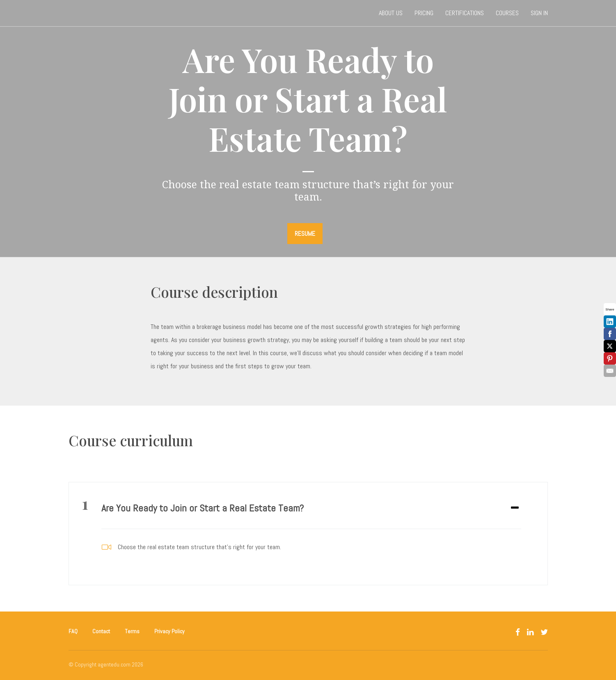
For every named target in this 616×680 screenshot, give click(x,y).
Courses (507, 13)
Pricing (424, 13)
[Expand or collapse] (515, 508)
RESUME (305, 234)
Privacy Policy (169, 631)
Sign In (539, 13)
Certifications (465, 13)
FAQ (73, 631)
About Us (391, 13)
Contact (101, 631)
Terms (132, 631)
